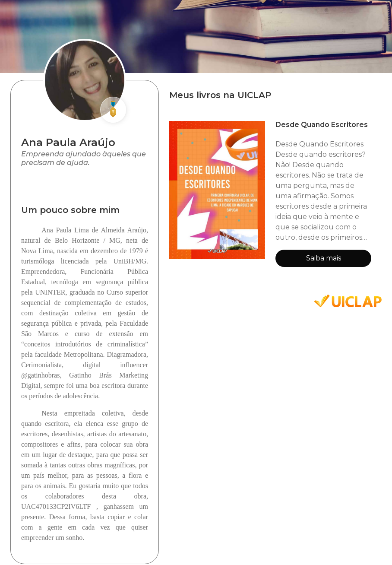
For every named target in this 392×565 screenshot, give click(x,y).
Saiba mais (324, 258)
